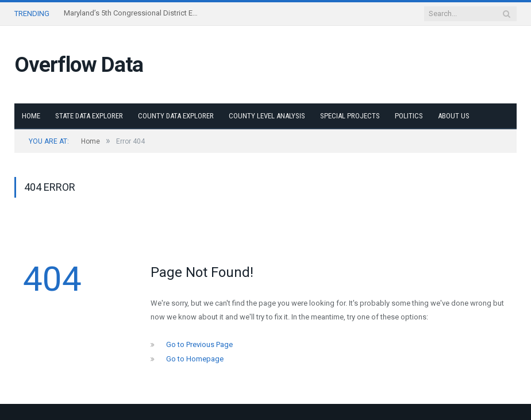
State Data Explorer (89, 116)
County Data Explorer (176, 116)
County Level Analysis (267, 116)
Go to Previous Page (199, 344)
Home (31, 116)
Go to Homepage (195, 359)
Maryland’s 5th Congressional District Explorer (133, 13)
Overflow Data (79, 65)
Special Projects (350, 116)
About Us (454, 116)
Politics (409, 116)
